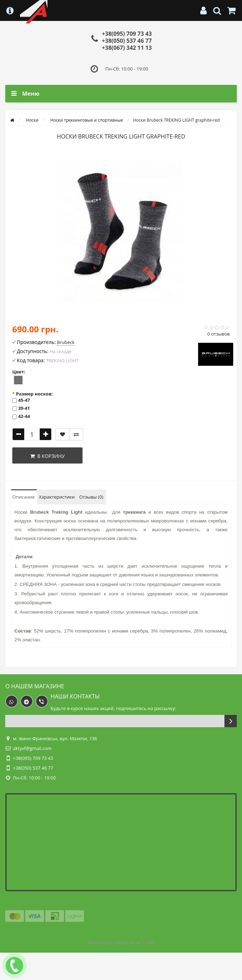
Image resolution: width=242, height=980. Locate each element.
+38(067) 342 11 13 (127, 48)
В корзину (48, 456)
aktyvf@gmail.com (32, 748)
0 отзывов (218, 334)
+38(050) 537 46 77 (127, 41)
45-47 (24, 400)
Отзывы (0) (91, 497)
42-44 (24, 416)
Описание (24, 497)
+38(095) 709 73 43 (127, 34)
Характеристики (57, 497)
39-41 (24, 408)
